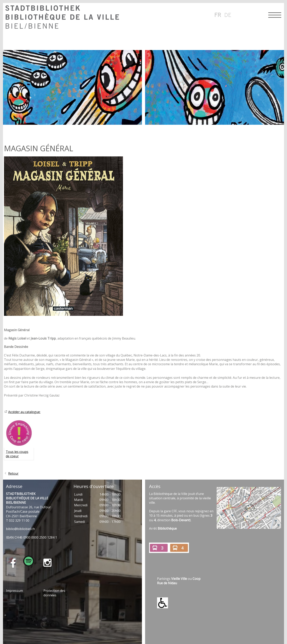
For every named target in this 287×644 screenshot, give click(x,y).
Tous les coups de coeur (17, 454)
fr (218, 15)
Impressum (14, 591)
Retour (13, 473)
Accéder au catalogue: (24, 412)
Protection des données (54, 593)
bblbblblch (20, 529)
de (228, 15)
